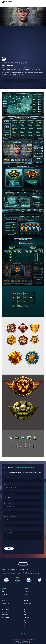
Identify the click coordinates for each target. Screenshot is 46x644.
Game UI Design (26, 591)
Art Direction (26, 590)
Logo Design (26, 611)
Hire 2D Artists (4, 613)
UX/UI (25, 614)
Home (3, 6)
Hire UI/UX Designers (5, 610)
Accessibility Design (5, 596)
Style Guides (26, 595)
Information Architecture (6, 590)
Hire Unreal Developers (6, 617)
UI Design (26, 588)
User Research (4, 595)
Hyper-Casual (26, 619)
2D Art (25, 613)
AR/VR (25, 624)
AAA (24, 616)
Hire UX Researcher (5, 619)
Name (6, 478)
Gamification (26, 596)
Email (5, 484)
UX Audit (3, 591)
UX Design (4, 588)
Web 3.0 (25, 622)
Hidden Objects (26, 617)
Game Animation (6, 599)
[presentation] (14, 544)
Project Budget (7, 510)
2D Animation (4, 600)
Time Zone (7, 523)
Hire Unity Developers (6, 616)
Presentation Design (5, 605)
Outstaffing (5, 608)
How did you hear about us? (10, 517)
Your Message (7, 529)
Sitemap (23, 633)
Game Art (26, 608)
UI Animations (26, 593)
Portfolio (7, 6)
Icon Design (26, 610)
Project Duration (8, 504)
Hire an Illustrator (5, 611)
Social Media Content (5, 604)
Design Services (28, 599)
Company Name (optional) (10, 491)
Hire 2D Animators (5, 614)
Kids (24, 625)
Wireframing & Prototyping (6, 593)
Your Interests (7, 497)
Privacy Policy (32, 639)
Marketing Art (4, 602)
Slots (24, 621)
